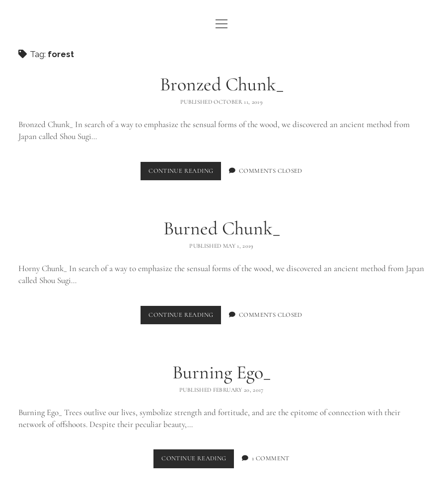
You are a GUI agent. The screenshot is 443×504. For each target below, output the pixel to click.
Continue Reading (185, 173)
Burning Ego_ (221, 372)
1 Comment (270, 458)
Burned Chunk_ (222, 228)
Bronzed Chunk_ (222, 84)
